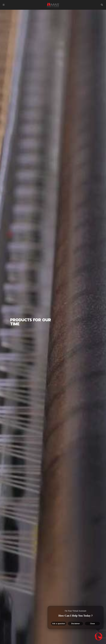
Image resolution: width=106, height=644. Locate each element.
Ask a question (59, 624)
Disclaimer (76, 624)
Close (92, 624)
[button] (4, 5)
